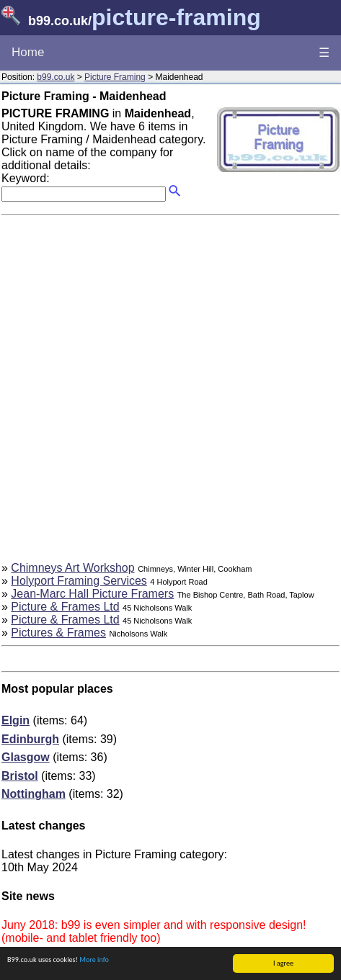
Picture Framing (115, 77)
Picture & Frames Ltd (65, 607)
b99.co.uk (56, 77)
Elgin (15, 720)
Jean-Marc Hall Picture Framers (92, 594)
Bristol (20, 776)
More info (94, 960)
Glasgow (26, 757)
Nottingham (34, 794)
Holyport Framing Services (79, 581)
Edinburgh (30, 739)
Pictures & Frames (58, 633)
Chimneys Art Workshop (72, 568)
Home (28, 52)
